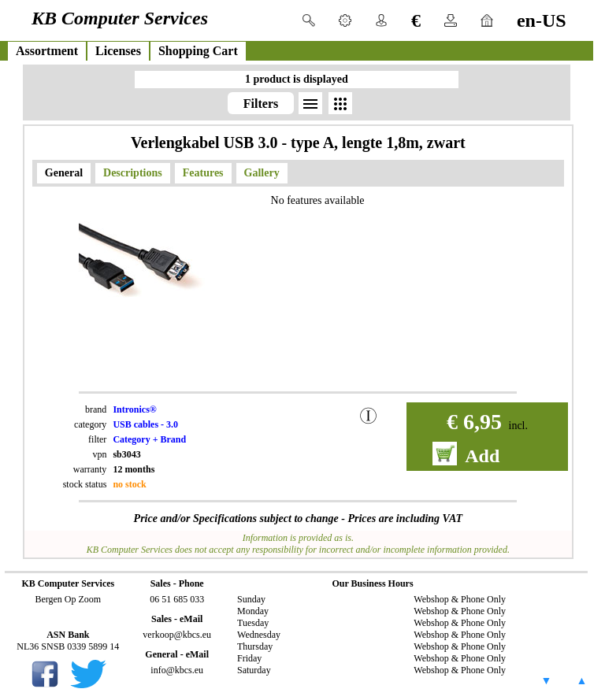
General (64, 173)
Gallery (262, 173)
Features (203, 173)
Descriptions (133, 173)
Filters (261, 104)
